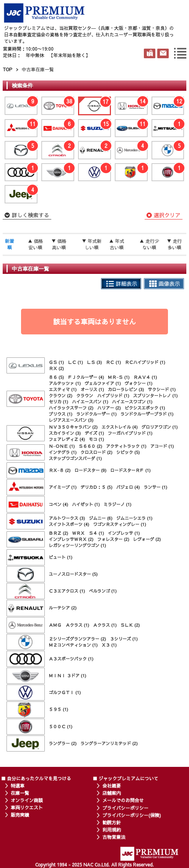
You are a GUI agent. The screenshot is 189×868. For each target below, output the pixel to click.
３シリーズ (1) (124, 639)
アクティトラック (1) (126, 446)
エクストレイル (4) (120, 427)
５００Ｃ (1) (60, 726)
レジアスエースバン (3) (71, 420)
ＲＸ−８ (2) (59, 470)
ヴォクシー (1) (139, 383)
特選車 (18, 786)
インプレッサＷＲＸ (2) (71, 539)
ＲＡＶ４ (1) (145, 377)
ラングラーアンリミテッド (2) (109, 743)
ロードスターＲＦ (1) (130, 470)
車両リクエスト (27, 807)
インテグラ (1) (63, 452)
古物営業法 (114, 837)
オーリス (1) (92, 389)
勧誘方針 (112, 822)
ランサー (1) (155, 487)
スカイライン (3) (65, 433)
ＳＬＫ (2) (130, 625)
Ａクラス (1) (105, 625)
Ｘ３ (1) (109, 645)
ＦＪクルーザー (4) (86, 377)
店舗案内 (112, 793)
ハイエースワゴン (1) (132, 402)
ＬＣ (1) (75, 362)
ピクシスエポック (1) (145, 408)
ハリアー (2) (109, 408)
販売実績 (20, 815)
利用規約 (112, 830)
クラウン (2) (60, 396)
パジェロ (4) (128, 487)
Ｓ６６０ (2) (90, 446)
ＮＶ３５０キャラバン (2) (73, 427)
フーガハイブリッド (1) (130, 433)
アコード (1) (162, 446)
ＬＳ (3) (94, 362)
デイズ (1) (94, 433)
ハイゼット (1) (86, 504)
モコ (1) (96, 439)
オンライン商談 (27, 800)
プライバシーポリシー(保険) (132, 815)
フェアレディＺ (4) (67, 439)
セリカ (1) (58, 402)
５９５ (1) (58, 709)
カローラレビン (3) (126, 389)
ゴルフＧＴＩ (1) (65, 692)
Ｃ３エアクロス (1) (67, 591)
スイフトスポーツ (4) (69, 524)
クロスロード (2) (96, 452)
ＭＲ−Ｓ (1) (119, 377)
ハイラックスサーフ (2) (71, 408)
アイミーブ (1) (63, 487)
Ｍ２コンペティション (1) (73, 645)
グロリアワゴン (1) (160, 427)
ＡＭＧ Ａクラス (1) (69, 625)
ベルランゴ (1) (103, 591)
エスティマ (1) (63, 389)
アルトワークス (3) (67, 518)
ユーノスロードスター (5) (73, 574)
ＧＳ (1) (56, 362)
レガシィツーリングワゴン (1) (77, 545)
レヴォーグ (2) (147, 539)
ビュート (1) (60, 557)
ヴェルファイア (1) (103, 383)
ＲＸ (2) (56, 368)
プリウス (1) (60, 414)
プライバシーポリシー (125, 808)
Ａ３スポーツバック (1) (71, 659)
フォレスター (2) (113, 539)
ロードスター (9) (90, 470)
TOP (7, 69)
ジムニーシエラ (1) (134, 518)
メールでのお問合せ (123, 800)
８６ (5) (56, 377)
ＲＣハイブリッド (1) (145, 362)
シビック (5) (128, 452)
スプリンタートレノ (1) (156, 396)
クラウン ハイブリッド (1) (103, 396)
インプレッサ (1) (124, 533)
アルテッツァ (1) (65, 383)
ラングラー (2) (63, 743)
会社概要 (112, 786)
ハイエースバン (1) (90, 402)
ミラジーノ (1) (118, 504)
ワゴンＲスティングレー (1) (120, 524)
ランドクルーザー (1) (96, 414)
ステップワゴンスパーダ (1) (75, 458)
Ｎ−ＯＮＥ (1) (62, 446)
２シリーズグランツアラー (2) (77, 639)
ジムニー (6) (101, 518)
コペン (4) (58, 504)
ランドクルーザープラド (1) (147, 414)
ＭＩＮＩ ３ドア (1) (67, 676)
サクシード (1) (162, 389)
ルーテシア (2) (63, 608)
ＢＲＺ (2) (58, 533)
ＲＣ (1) (113, 362)
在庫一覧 (20, 793)
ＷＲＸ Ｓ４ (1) (88, 533)
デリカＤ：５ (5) (96, 487)
